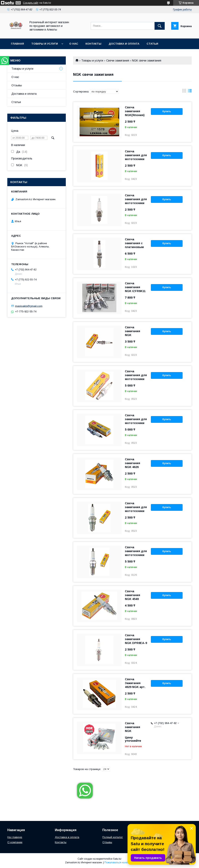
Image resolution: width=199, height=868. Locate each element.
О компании (15, 842)
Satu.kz (117, 859)
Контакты (93, 44)
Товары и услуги (45, 44)
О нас (74, 44)
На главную (15, 837)
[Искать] (160, 26)
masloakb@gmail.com (29, 306)
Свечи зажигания (118, 60)
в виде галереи (184, 92)
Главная (17, 44)
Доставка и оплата (124, 44)
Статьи (152, 44)
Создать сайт (31, 3)
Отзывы (17, 85)
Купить (167, 111)
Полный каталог (113, 837)
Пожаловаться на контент (119, 863)
